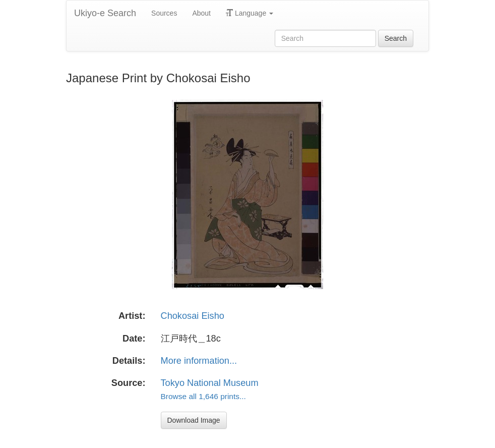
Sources (164, 13)
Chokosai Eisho (193, 316)
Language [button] (250, 13)
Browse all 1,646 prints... (203, 396)
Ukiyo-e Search (105, 13)
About (201, 13)
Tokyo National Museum (210, 383)
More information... (199, 361)
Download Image (194, 420)
